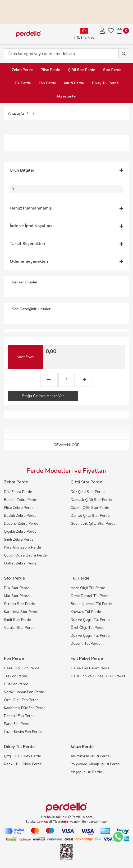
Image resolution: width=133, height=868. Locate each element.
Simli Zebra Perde (19, 539)
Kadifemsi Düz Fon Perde (25, 708)
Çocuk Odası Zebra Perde (25, 555)
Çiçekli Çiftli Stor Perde (90, 508)
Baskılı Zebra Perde (20, 516)
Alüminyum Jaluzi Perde (90, 756)
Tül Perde (23, 83)
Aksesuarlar (66, 96)
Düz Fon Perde (16, 684)
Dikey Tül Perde (105, 83)
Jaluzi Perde (74, 83)
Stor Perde (112, 70)
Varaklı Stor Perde (19, 628)
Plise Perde (50, 70)
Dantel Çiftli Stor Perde (90, 516)
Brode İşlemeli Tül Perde (91, 604)
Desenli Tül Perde (86, 644)
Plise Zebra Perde (19, 508)
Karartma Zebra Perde (22, 547)
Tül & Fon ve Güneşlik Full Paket (98, 676)
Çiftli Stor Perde (82, 70)
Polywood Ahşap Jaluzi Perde (95, 764)
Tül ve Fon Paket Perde (90, 668)
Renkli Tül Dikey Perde (23, 764)
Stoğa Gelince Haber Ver (43, 396)
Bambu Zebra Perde (21, 500)
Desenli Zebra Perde (21, 524)
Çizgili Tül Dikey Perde (22, 756)
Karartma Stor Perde (21, 612)
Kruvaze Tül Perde (86, 612)
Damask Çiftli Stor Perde (91, 500)
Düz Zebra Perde (18, 492)
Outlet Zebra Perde (20, 563)
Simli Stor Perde (17, 620)
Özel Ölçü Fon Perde (21, 700)
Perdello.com (82, 817)
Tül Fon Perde (16, 676)
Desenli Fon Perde (19, 716)
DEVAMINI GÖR (67, 445)
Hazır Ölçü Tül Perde (88, 588)
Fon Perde (47, 83)
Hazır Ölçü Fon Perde (22, 668)
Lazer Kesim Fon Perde (23, 732)
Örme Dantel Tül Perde (90, 596)
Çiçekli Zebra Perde (20, 531)
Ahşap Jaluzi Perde (86, 772)
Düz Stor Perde (17, 588)
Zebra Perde (22, 70)
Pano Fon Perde (17, 724)
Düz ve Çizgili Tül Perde (90, 620)
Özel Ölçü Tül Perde (88, 628)
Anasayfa (16, 113)
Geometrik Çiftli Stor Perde (93, 524)
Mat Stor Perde (17, 596)
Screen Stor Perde (19, 604)
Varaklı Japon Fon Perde (24, 692)
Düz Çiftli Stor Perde (88, 492)
